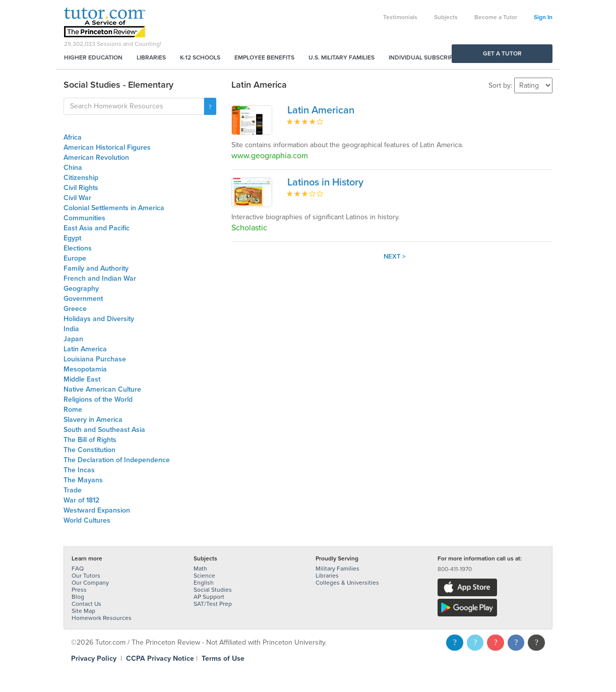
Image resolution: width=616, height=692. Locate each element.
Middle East (82, 379)
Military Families (337, 569)
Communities (84, 218)
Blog (78, 597)
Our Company (90, 583)
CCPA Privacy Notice (160, 658)
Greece (75, 309)
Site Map (83, 611)
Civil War (77, 198)
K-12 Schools (200, 57)
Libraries (151, 57)
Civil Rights (81, 188)
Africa (73, 137)
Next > (395, 257)
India (71, 329)
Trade (73, 490)
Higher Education (93, 57)
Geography (81, 289)
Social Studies (213, 590)
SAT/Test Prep (213, 604)
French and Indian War (100, 278)
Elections (78, 248)
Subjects (446, 17)
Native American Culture (102, 389)
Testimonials (400, 17)
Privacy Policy (94, 658)
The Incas (79, 470)
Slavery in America (93, 420)
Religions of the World (98, 399)
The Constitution (89, 450)
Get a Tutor (502, 53)
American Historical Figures (107, 147)
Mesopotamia (85, 369)
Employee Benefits (264, 57)
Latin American (321, 110)
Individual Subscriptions (429, 57)
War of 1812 (81, 500)
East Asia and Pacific (97, 228)
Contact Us (86, 604)
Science (204, 576)
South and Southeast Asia (104, 430)
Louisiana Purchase (95, 359)
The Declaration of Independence (117, 460)
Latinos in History (325, 182)
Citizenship (81, 178)
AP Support (209, 597)
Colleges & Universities (347, 583)
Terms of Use (223, 658)
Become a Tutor (496, 17)
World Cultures (87, 520)
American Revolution (96, 158)
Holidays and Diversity (99, 319)
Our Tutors (86, 576)
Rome (73, 410)
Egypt (72, 238)
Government (83, 299)
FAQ (78, 569)
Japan (73, 339)
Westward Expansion (97, 510)
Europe (75, 258)
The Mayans (83, 480)
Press (79, 590)
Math (200, 569)
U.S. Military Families (342, 57)
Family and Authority (96, 268)
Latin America (85, 349)
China (73, 168)
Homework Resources (102, 618)
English (204, 583)
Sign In (543, 17)
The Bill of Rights (90, 440)
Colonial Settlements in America (114, 208)
